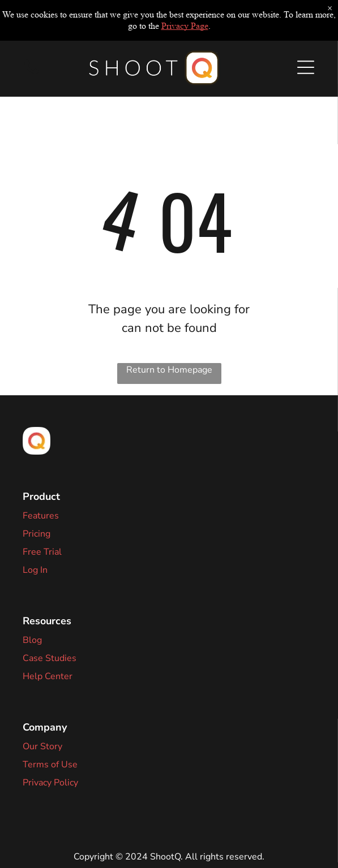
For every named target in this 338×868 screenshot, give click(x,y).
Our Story (42, 746)
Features (41, 516)
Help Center (48, 676)
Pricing (37, 534)
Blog (32, 640)
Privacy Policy (50, 783)
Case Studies (50, 658)
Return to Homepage (169, 370)
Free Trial (42, 552)
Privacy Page (185, 26)
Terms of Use (50, 765)
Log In (35, 570)
